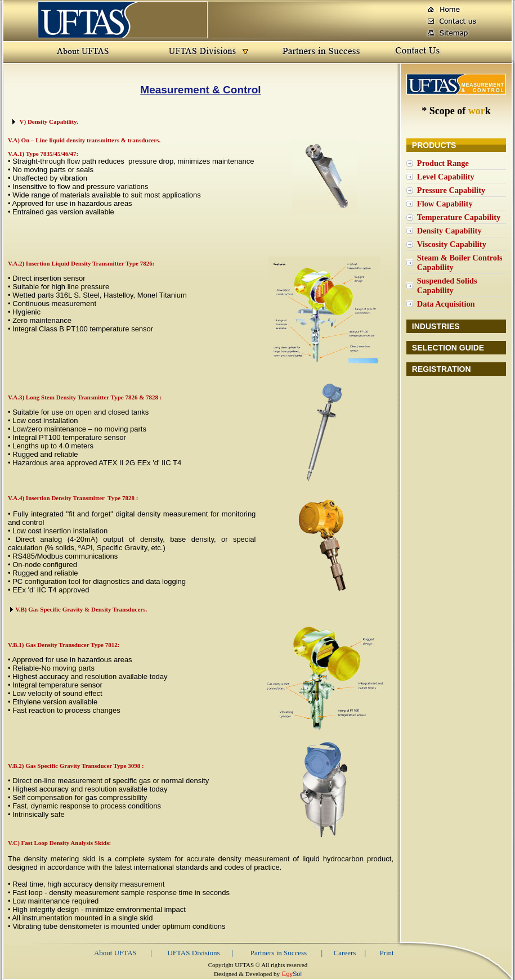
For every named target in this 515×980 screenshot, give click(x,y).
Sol (297, 974)
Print (386, 953)
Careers (345, 953)
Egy (287, 974)
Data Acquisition (446, 304)
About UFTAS (115, 953)
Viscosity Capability (452, 244)
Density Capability (449, 231)
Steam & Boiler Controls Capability (460, 262)
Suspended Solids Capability (447, 286)
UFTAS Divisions (193, 953)
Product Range (443, 163)
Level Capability (446, 177)
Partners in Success (279, 953)
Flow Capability (445, 204)
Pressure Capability (451, 190)
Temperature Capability (459, 217)
